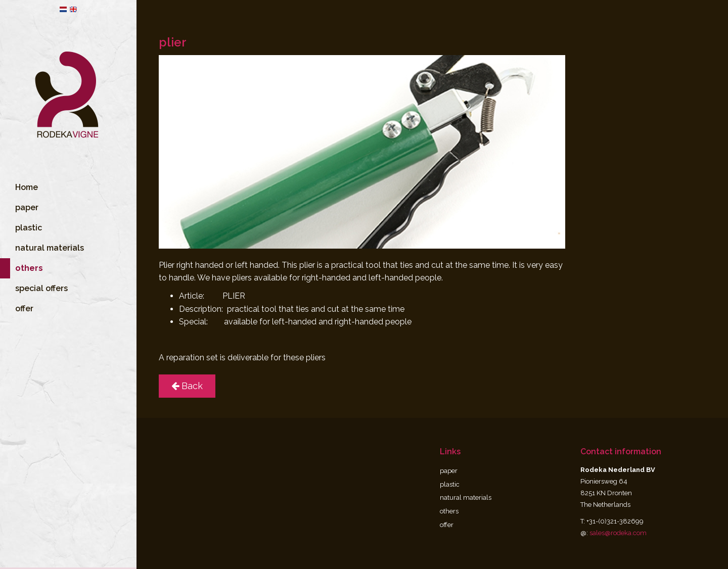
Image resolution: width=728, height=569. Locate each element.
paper (27, 220)
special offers (41, 301)
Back (187, 386)
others (449, 511)
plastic (29, 240)
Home (27, 200)
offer (24, 321)
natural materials (50, 260)
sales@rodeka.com (618, 533)
